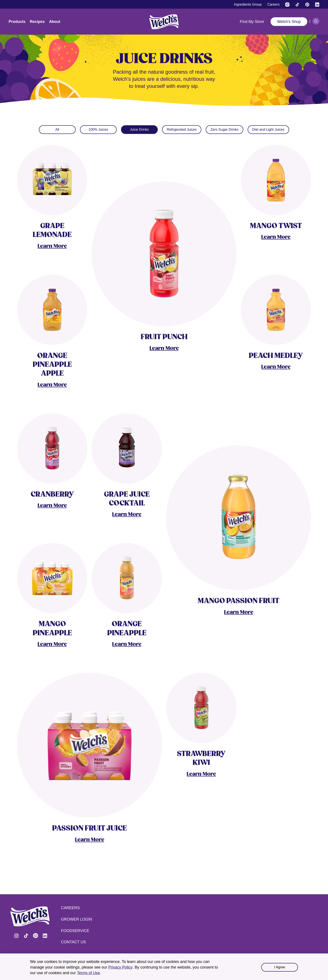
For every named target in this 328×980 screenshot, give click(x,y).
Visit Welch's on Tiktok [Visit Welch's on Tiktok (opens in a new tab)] (26, 936)
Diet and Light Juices (268, 129)
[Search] (316, 21)
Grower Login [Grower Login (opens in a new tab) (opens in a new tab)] (76, 919)
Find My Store (252, 22)
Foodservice (75, 931)
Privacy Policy (120, 967)
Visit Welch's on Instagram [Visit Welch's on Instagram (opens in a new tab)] (16, 936)
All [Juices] (57, 129)
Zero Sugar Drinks (225, 129)
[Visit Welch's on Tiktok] (297, 5)
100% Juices (98, 129)
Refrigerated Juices (182, 129)
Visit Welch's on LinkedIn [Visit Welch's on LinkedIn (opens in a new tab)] (45, 936)
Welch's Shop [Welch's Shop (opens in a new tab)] (289, 22)
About (55, 22)
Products (17, 22)
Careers (70, 908)
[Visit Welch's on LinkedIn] (317, 5)
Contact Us (73, 942)
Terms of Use (88, 973)
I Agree (280, 967)
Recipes (37, 22)
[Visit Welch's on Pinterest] (307, 5)
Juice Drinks (139, 129)
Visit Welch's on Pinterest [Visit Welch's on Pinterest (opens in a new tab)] (35, 936)
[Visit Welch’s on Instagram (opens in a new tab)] (287, 5)
